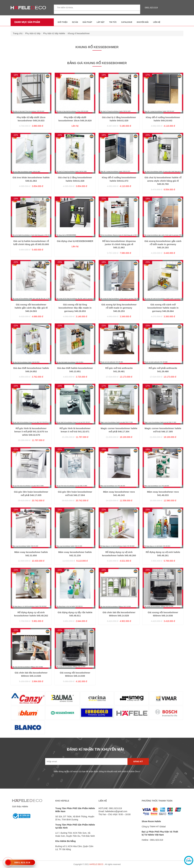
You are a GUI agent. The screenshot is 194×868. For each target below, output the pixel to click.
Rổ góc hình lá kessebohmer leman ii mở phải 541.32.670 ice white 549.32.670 (31, 432)
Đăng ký (138, 761)
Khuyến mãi (143, 22)
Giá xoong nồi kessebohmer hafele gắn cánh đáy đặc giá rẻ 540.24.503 (31, 308)
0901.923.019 (151, 8)
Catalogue (127, 22)
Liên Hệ (157, 22)
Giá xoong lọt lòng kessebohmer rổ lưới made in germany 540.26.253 (119, 308)
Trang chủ (18, 33)
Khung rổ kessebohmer (79, 33)
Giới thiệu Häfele (20, 806)
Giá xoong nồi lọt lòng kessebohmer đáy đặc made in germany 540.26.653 (75, 308)
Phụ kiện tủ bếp (33, 33)
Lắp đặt (101, 22)
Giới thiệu (63, 22)
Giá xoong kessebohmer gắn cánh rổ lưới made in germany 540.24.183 (163, 244)
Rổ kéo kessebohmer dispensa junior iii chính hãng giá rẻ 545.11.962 (119, 244)
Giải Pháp (87, 22)
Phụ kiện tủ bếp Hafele (54, 33)
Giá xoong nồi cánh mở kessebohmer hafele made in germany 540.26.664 (163, 308)
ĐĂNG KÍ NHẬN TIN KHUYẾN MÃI (95, 749)
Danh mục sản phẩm (26, 22)
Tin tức (113, 22)
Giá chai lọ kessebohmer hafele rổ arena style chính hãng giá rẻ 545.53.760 (163, 181)
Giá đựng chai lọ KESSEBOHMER (75, 241)
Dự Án (75, 22)
